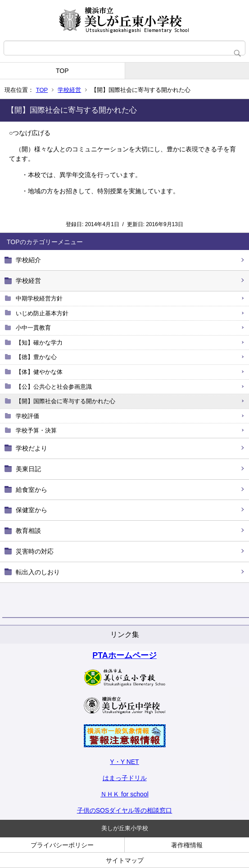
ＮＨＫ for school (124, 794)
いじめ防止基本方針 (42, 313)
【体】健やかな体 (39, 372)
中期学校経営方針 (39, 298)
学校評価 (27, 416)
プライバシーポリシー (62, 845)
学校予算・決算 (36, 430)
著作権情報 (187, 845)
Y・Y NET (124, 762)
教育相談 (28, 531)
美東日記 (28, 469)
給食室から (32, 490)
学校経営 (69, 90)
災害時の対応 (35, 551)
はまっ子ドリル (125, 778)
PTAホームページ (124, 655)
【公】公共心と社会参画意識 (54, 387)
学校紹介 (28, 260)
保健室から (32, 510)
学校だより (32, 448)
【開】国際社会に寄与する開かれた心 (66, 401)
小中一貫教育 (33, 328)
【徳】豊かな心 (36, 357)
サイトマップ (125, 860)
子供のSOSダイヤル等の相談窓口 (125, 810)
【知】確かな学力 (39, 343)
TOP (62, 71)
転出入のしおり (38, 572)
